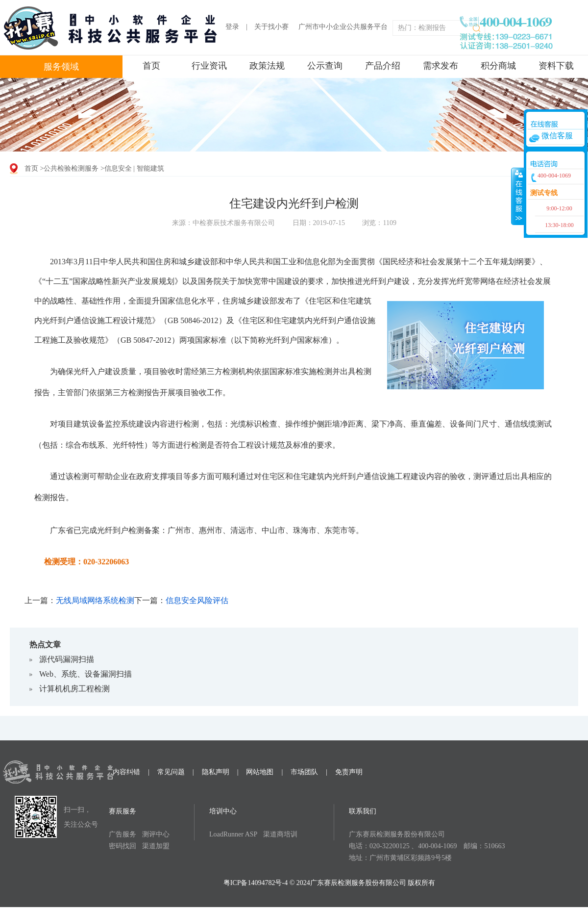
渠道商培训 (280, 834)
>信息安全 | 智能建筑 (132, 168)
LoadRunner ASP (233, 834)
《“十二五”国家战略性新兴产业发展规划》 (108, 281)
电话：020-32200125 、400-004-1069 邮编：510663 (427, 846)
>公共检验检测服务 (70, 168)
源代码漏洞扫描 (67, 659)
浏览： (379, 223)
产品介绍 (383, 66)
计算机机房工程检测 (74, 689)
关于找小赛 (271, 27)
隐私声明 (216, 772)
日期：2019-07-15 (319, 223)
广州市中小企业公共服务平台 (343, 27)
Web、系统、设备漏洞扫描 (86, 674)
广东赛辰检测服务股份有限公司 (397, 834)
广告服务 (122, 834)
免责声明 (349, 772)
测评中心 (156, 834)
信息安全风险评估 (197, 600)
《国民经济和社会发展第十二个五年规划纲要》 (457, 262)
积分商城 (498, 66)
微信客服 (557, 136)
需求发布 (441, 66)
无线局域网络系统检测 (95, 600)
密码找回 (122, 846)
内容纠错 (126, 772)
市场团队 (304, 772)
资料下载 (556, 66)
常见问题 (171, 772)
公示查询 (325, 66)
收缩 (518, 196)
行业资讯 (209, 66)
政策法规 (267, 66)
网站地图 (260, 772)
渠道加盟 (156, 846)
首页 (151, 66)
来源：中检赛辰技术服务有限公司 (223, 223)
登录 (232, 27)
